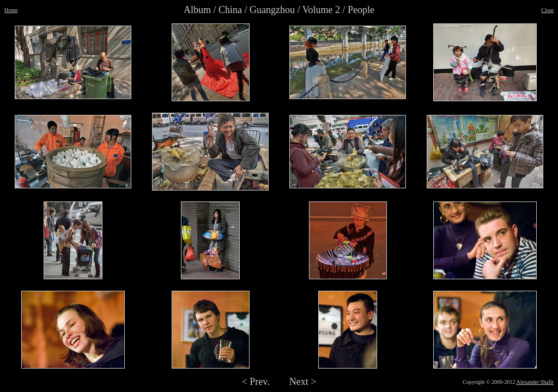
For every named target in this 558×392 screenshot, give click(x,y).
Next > (303, 382)
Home (11, 10)
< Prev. (256, 382)
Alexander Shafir (535, 382)
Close (547, 10)
